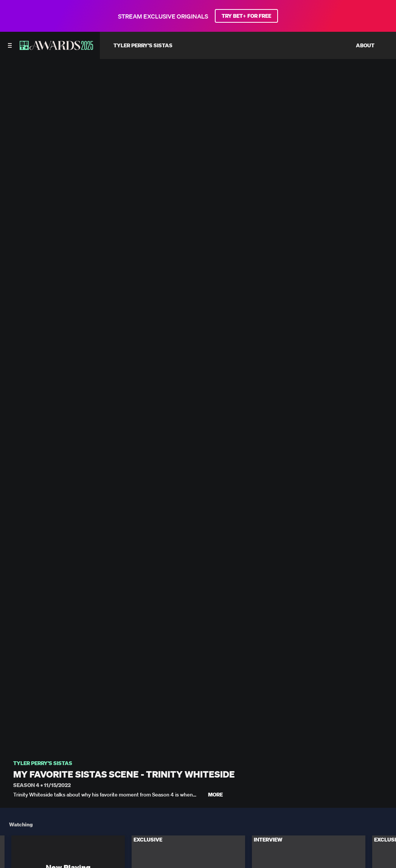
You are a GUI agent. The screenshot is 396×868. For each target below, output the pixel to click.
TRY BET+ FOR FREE (246, 16)
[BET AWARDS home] (56, 48)
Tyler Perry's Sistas (43, 763)
